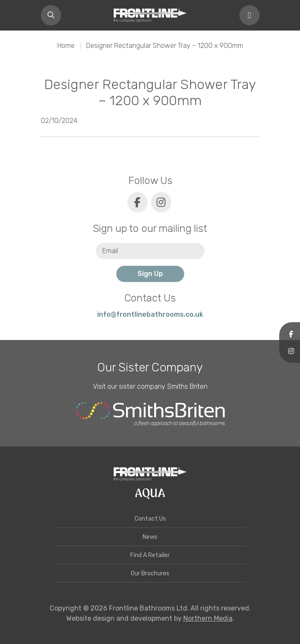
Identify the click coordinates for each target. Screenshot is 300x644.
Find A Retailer (150, 555)
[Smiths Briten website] (150, 414)
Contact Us (150, 519)
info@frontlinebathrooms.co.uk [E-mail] (150, 314)
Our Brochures (150, 573)
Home (66, 46)
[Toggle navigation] (250, 15)
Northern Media (208, 618)
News (150, 537)
